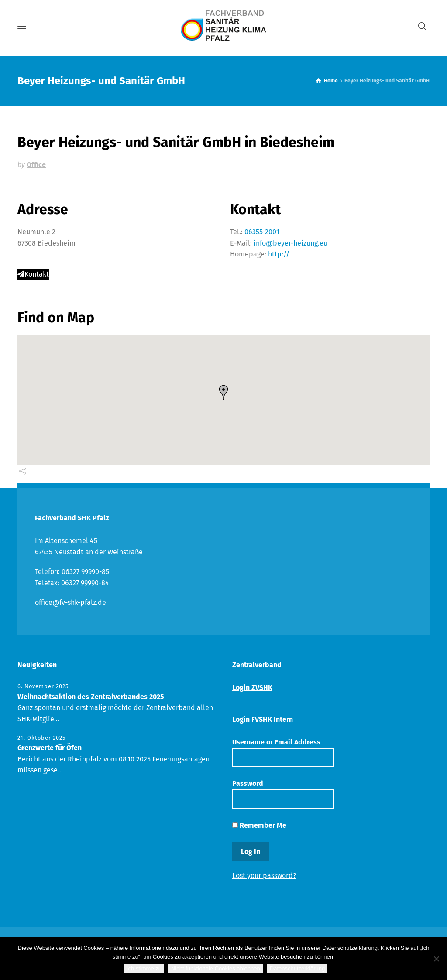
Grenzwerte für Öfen (50, 748)
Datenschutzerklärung (297, 968)
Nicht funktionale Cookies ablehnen (216, 968)
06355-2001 (262, 232)
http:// (279, 254)
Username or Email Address (283, 753)
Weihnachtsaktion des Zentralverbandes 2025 (91, 697)
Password (283, 794)
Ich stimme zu (144, 968)
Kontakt (33, 274)
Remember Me (259, 825)
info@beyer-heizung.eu (291, 243)
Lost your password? (264, 876)
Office (36, 165)
